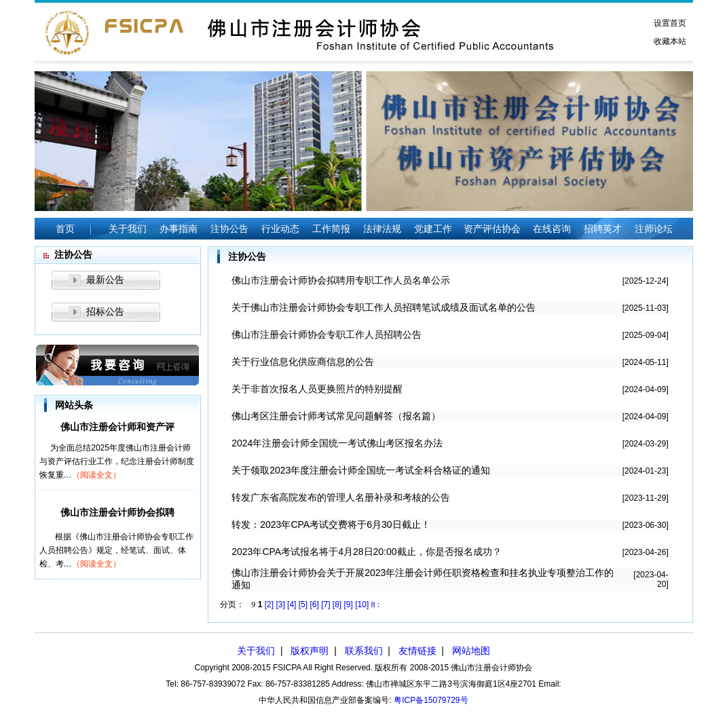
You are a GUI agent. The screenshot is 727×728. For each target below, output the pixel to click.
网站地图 (471, 651)
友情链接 (417, 651)
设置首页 (670, 23)
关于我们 (256, 651)
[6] (314, 605)
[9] (349, 605)
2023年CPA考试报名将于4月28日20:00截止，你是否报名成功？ (366, 552)
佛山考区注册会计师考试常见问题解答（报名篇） (336, 416)
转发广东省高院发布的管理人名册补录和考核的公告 (341, 497)
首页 (65, 229)
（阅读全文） (96, 475)
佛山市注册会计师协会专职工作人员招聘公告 (327, 334)
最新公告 (105, 280)
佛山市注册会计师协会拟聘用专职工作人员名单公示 (341, 280)
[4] (292, 605)
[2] (269, 605)
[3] (280, 605)
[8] (337, 605)
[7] (325, 605)
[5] (303, 605)
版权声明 (310, 651)
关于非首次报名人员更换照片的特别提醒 (317, 389)
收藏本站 (670, 41)
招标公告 (105, 311)
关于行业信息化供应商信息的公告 (303, 362)
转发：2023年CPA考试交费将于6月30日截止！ (331, 524)
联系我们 (364, 651)
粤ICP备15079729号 (431, 700)
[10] (362, 605)
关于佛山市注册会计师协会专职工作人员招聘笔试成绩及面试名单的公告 (384, 307)
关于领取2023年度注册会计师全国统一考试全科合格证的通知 (361, 470)
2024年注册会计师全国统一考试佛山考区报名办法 (337, 443)
